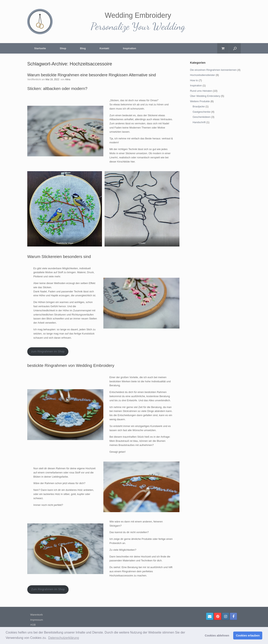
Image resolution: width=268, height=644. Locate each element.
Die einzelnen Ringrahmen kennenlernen (213, 70)
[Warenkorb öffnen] (223, 48)
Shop (63, 48)
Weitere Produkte (200, 101)
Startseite (40, 48)
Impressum (37, 620)
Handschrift (199, 122)
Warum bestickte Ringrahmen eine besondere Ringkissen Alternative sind (92, 75)
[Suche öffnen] (235, 48)
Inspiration (129, 48)
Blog (83, 48)
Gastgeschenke (201, 112)
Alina (68, 79)
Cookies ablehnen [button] (217, 636)
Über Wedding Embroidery (205, 96)
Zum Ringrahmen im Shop (48, 589)
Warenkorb (36, 615)
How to (194, 80)
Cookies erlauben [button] (248, 636)
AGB (33, 625)
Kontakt (104, 48)
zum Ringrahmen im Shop (48, 351)
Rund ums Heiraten (201, 91)
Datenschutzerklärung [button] (64, 638)
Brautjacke (199, 106)
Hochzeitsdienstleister (202, 75)
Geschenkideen (201, 117)
